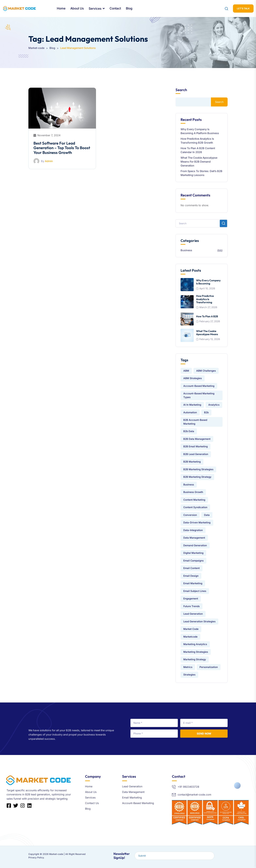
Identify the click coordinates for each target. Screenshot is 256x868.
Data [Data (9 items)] (207, 515)
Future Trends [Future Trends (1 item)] (192, 606)
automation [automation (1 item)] (190, 412)
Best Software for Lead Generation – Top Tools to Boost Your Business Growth (62, 148)
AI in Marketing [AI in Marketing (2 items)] (192, 405)
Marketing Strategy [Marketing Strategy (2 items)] (195, 659)
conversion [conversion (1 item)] (190, 515)
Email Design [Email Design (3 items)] (191, 576)
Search (181, 90)
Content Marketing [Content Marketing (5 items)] (194, 500)
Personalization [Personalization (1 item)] (209, 667)
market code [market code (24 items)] (191, 629)
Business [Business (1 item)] (189, 485)
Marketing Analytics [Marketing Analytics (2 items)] (195, 644)
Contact (115, 8)
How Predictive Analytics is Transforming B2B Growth (197, 141)
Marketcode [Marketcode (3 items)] (190, 637)
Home (61, 8)
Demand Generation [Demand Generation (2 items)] (195, 545)
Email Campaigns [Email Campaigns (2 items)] (193, 561)
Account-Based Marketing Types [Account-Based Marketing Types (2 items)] (199, 395)
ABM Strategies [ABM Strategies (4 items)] (193, 378)
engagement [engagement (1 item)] (191, 599)
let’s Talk (243, 8)
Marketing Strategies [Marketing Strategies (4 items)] (196, 652)
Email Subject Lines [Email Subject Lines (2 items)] (195, 591)
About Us (77, 8)
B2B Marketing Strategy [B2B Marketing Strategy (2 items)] (197, 477)
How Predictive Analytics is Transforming (205, 299)
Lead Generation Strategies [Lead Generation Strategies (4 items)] (199, 621)
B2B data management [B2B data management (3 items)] (197, 439)
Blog (129, 8)
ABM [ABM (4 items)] (186, 371)
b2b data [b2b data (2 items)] (189, 431)
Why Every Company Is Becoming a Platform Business (200, 131)
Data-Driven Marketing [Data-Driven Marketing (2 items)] (197, 522)
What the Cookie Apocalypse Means (207, 333)
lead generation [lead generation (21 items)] (193, 614)
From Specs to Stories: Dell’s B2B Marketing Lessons (201, 173)
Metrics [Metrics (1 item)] (188, 667)
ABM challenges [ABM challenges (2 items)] (206, 371)
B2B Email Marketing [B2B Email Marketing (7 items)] (196, 446)
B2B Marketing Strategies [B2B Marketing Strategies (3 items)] (198, 469)
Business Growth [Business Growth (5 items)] (193, 492)
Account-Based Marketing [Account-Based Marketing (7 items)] (199, 386)
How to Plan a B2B (207, 316)
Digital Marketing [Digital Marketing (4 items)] (193, 553)
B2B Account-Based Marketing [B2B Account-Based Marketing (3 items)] (195, 422)
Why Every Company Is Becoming (208, 282)
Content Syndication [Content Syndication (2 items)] (195, 507)
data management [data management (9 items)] (194, 538)
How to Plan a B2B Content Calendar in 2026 (198, 150)
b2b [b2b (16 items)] (206, 412)
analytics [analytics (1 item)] (214, 405)
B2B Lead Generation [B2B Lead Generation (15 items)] (196, 454)
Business (186, 250)
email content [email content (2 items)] (192, 568)
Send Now (204, 734)
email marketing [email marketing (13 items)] (193, 583)
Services (95, 9)
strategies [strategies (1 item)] (189, 675)
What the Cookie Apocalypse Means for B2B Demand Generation (199, 162)
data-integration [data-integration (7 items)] (193, 530)
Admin (49, 161)
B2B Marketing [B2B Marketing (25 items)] (192, 462)
